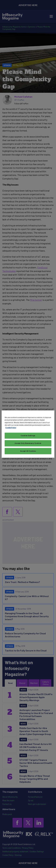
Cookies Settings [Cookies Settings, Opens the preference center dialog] (28, 436)
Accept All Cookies (28, 451)
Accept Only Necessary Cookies (28, 443)
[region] (28, 434)
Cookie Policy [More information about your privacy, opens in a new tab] (11, 428)
